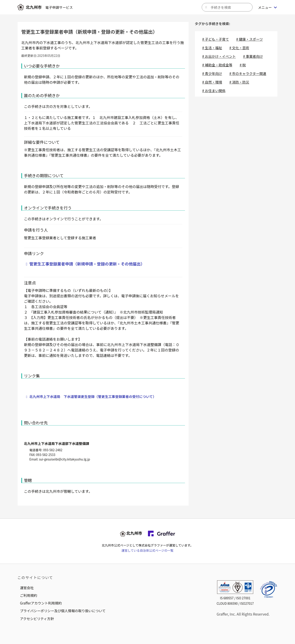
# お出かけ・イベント (219, 56)
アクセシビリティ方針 (37, 618)
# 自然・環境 (212, 82)
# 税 (243, 65)
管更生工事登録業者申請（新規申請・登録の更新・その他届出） (87, 264)
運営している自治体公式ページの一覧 (147, 550)
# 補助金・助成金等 (217, 65)
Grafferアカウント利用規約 (41, 603)
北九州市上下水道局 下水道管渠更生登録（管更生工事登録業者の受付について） (93, 396)
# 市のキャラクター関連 (248, 73)
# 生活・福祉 (212, 48)
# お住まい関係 (214, 91)
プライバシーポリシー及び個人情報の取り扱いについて (63, 611)
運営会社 (27, 588)
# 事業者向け (253, 56)
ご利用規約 (28, 595)
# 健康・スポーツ (250, 39)
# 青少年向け (212, 73)
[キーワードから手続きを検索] (227, 7)
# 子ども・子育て (215, 39)
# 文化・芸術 (239, 48)
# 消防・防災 (239, 82)
